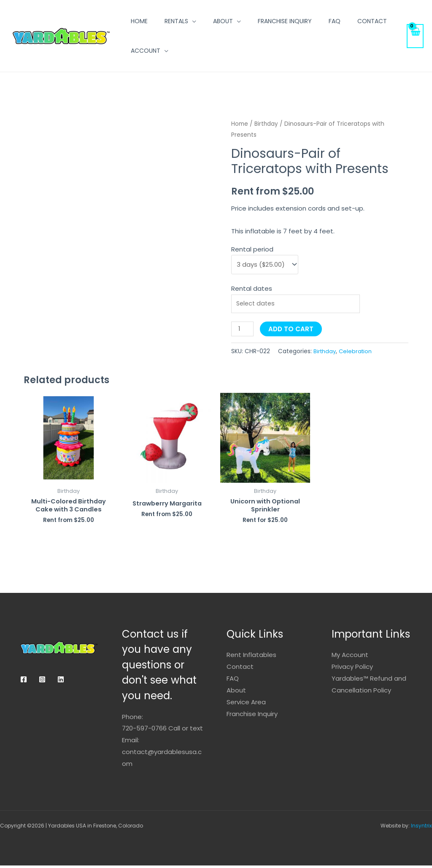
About (223, 21)
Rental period (252, 249)
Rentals (176, 21)
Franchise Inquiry (285, 21)
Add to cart (292, 331)
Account (146, 51)
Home (139, 21)
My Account (350, 657)
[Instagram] (42, 682)
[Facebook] (24, 682)
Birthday (266, 124)
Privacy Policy (352, 669)
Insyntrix (421, 828)
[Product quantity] (243, 331)
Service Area (246, 704)
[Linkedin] (61, 682)
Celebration (357, 353)
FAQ (335, 21)
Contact (372, 21)
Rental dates (252, 289)
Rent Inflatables (251, 657)
